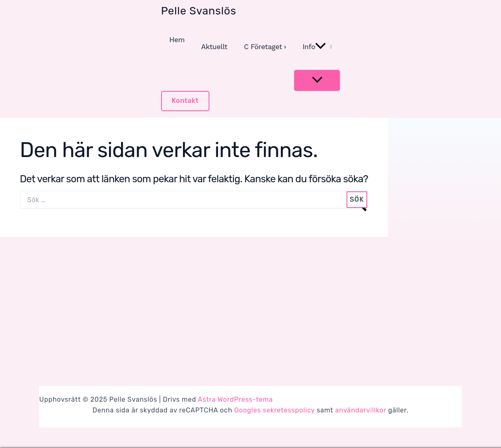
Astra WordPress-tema (235, 399)
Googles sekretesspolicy (274, 410)
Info (314, 47)
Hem (177, 40)
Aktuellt (214, 47)
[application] (321, 47)
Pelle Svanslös (199, 11)
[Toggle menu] (317, 80)
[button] (185, 101)
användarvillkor (361, 410)
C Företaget (263, 47)
